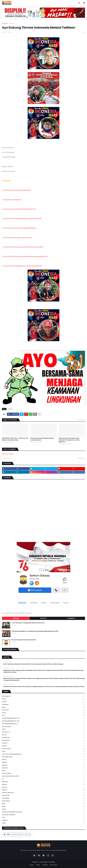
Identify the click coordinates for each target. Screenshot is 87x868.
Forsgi (43, 713)
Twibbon (12, 23)
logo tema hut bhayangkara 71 (43, 754)
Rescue (43, 784)
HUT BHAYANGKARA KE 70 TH (43, 718)
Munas (43, 760)
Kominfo (43, 743)
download (43, 710)
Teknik (43, 809)
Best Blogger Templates (47, 862)
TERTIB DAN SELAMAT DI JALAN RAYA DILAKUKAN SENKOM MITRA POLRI (35, 631)
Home (32, 865)
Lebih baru (6, 458)
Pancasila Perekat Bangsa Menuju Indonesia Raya (42, 439)
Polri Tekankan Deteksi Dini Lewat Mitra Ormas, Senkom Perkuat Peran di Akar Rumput (33, 664)
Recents (43, 618)
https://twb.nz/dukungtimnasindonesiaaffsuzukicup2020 (23, 247)
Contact (45, 865)
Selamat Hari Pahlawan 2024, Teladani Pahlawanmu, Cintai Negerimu (69, 440)
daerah (43, 702)
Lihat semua (81, 420)
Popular (16, 618)
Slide (43, 804)
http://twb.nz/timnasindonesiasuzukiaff (17, 190)
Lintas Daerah (43, 749)
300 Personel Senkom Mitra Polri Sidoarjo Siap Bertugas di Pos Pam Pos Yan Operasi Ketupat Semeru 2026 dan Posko (44, 687)
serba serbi (43, 796)
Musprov (43, 765)
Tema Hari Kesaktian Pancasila (43, 812)
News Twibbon (43, 773)
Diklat (43, 707)
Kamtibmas (43, 738)
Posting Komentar (8, 454)
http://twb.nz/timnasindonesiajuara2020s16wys (20, 228)
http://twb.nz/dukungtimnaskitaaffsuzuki (18, 238)
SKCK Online (43, 801)
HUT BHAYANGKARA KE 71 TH (43, 721)
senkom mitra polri (43, 793)
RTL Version (54, 865)
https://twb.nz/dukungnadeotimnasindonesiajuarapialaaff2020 (26, 256)
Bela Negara (43, 696)
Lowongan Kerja (43, 757)
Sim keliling (43, 798)
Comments (71, 618)
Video (43, 823)
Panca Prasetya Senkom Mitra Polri (24, 640)
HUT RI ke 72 (43, 732)
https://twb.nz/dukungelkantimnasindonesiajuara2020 (22, 266)
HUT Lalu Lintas (43, 727)
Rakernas (43, 782)
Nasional (43, 768)
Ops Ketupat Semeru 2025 (43, 776)
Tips (43, 817)
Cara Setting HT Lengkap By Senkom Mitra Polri (28, 623)
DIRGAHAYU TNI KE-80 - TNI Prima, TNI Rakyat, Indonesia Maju (15, 439)
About (38, 865)
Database (43, 705)
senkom (43, 790)
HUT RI (43, 729)
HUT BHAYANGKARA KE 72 (43, 724)
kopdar (43, 746)
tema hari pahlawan (43, 815)
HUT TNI (43, 735)
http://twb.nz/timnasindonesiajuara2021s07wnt (20, 209)
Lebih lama (80, 458)
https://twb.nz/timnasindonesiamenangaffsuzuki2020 (23, 219)
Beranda (5, 23)
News (43, 771)
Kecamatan (43, 740)
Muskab (43, 762)
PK (43, 779)
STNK (43, 807)
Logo (43, 751)
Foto (43, 715)
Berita (43, 699)
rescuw (43, 787)
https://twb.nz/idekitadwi (12, 200)
